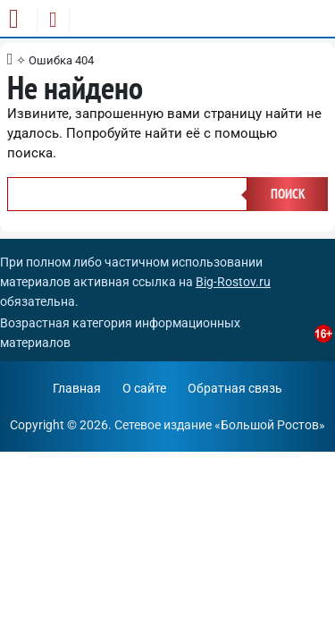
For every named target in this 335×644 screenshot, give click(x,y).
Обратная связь (235, 388)
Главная (77, 388)
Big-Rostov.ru (233, 282)
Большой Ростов (270, 425)
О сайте (144, 388)
